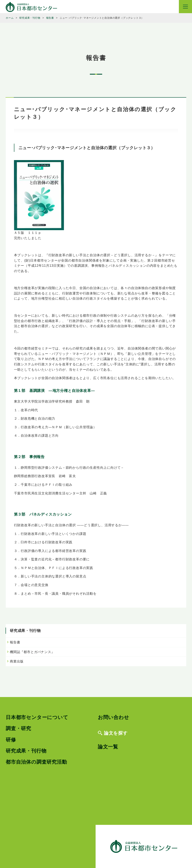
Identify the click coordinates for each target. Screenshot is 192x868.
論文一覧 (108, 747)
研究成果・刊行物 (26, 751)
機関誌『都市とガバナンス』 (32, 652)
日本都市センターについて (37, 717)
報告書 (15, 642)
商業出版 (17, 661)
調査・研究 (18, 728)
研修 (11, 740)
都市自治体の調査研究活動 (36, 762)
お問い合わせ (114, 717)
